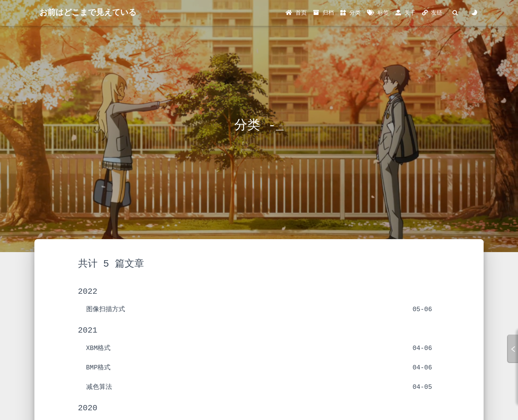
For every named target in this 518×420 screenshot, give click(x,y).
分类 (350, 13)
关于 (405, 13)
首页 (296, 13)
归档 (323, 13)
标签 (378, 13)
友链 (432, 13)
